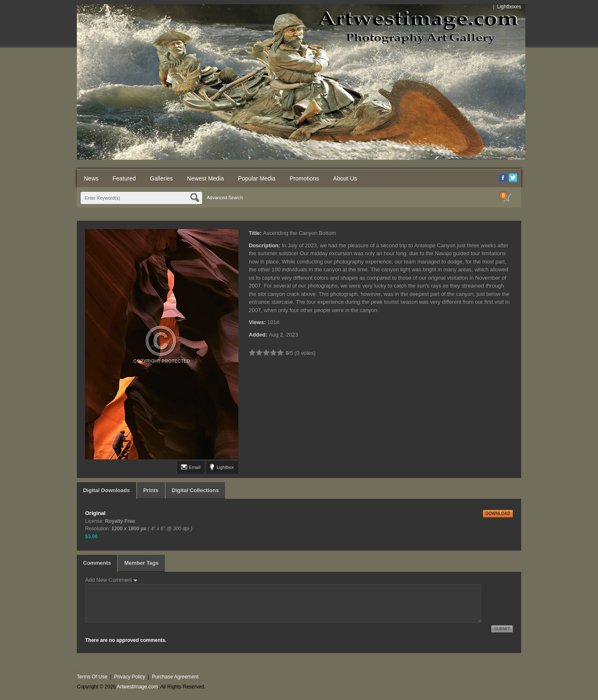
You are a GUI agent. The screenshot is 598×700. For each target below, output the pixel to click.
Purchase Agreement (175, 677)
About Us (345, 178)
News (91, 178)
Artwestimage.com (137, 687)
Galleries (161, 178)
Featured (124, 178)
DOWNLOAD (498, 513)
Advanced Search (225, 198)
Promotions (304, 178)
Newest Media (205, 178)
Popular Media (257, 178)
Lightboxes (509, 7)
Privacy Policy (130, 677)
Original (95, 513)
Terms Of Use (92, 677)
